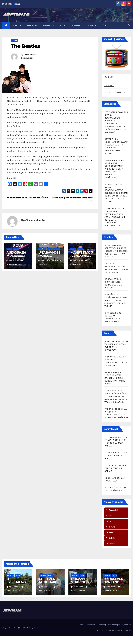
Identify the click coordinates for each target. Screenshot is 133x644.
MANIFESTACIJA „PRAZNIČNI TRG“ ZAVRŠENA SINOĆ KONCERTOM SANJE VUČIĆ (115, 378)
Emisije (76, 26)
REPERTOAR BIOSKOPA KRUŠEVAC (28, 198)
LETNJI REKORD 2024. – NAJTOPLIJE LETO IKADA (116, 456)
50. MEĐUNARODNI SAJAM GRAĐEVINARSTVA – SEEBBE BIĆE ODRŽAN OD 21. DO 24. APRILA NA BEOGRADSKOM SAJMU (116, 193)
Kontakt (128, 630)
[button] (129, 25)
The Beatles (25, 46)
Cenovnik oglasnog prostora (120, 625)
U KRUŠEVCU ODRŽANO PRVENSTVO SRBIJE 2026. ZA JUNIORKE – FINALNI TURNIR (116, 300)
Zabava (14, 40)
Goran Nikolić (30, 55)
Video (63, 26)
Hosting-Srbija (32, 628)
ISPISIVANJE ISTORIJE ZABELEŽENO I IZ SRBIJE (116, 468)
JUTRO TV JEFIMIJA (115, 92)
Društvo (42, 249)
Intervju (32, 26)
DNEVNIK (109, 86)
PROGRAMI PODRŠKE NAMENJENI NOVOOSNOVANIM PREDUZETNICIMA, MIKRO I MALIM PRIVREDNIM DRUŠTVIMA (115, 169)
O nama (90, 26)
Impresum (91, 625)
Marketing (102, 625)
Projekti (48, 26)
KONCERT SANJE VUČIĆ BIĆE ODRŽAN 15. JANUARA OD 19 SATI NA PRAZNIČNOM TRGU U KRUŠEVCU (116, 396)
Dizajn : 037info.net (10, 628)
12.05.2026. (14, 587)
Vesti (17, 26)
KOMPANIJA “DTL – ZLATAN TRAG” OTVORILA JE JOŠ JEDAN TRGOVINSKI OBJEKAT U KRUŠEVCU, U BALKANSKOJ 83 (115, 217)
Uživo (105, 26)
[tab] (116, 510)
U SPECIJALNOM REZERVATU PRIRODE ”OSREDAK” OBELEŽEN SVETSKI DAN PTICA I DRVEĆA (116, 251)
